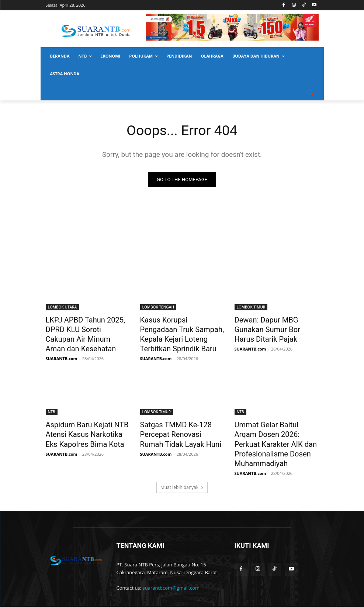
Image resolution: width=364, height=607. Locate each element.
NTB (52, 406)
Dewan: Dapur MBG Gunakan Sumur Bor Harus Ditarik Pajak (275, 327)
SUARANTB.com (62, 345)
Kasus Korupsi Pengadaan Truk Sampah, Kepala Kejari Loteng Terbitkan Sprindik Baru (178, 331)
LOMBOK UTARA (63, 307)
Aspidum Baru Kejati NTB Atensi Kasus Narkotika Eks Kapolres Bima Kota (84, 427)
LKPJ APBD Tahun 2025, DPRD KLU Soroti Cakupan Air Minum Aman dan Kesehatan (87, 327)
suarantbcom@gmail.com (171, 566)
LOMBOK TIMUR (251, 307)
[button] (310, 92)
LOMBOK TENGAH (158, 307)
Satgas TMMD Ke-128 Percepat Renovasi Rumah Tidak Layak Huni (177, 427)
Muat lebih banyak (182, 466)
